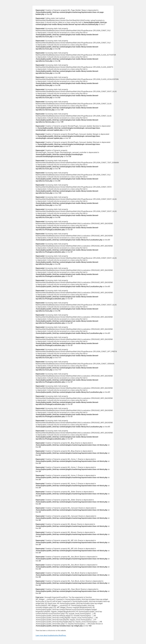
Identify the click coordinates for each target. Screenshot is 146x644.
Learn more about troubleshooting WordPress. (51, 635)
